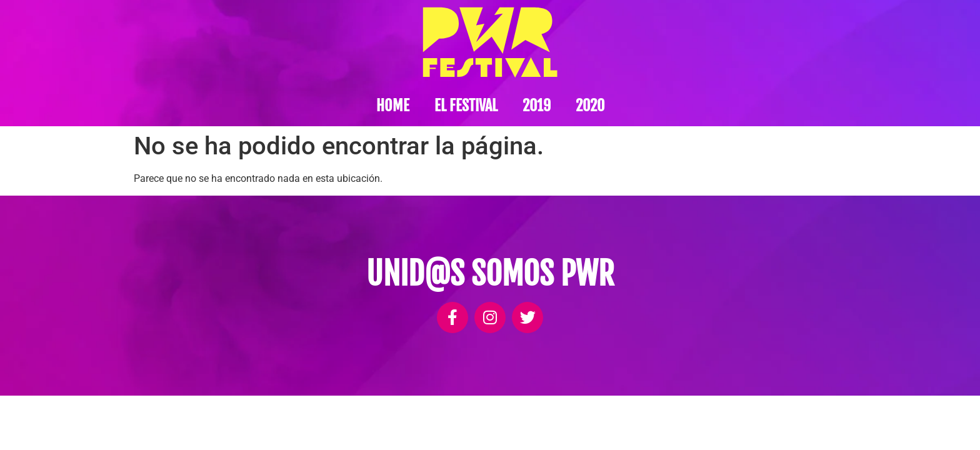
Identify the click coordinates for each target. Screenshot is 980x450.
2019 (537, 106)
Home (393, 106)
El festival (466, 106)
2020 (590, 106)
